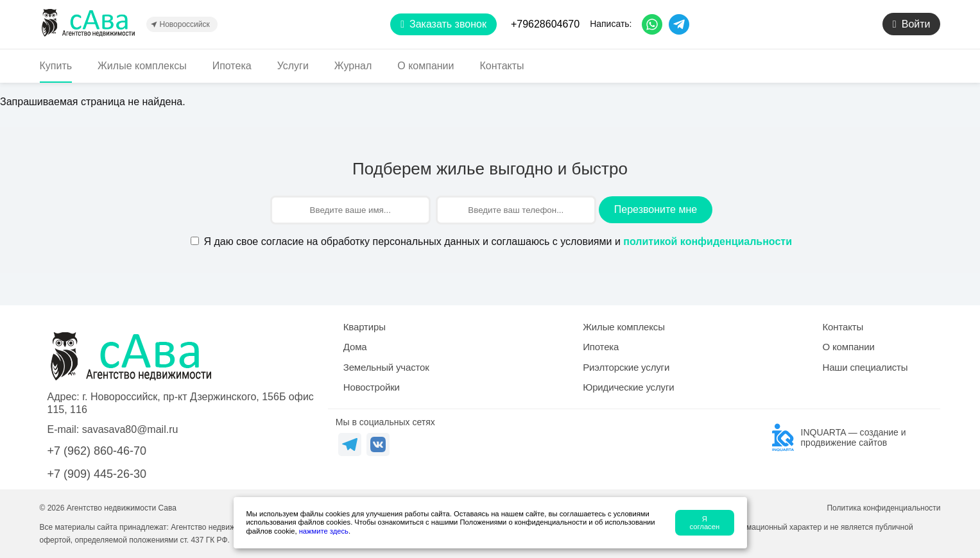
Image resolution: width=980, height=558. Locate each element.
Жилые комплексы (142, 66)
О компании (426, 66)
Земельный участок (386, 367)
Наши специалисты (865, 367)
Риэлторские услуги (626, 367)
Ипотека (232, 66)
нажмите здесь (324, 531)
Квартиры (365, 327)
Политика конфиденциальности (883, 508)
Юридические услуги (628, 387)
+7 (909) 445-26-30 (97, 474)
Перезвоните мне (656, 209)
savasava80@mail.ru (130, 429)
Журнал (353, 66)
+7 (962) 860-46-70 (97, 451)
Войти (912, 24)
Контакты (502, 66)
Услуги (293, 66)
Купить (56, 66)
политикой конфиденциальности (708, 241)
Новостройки (372, 387)
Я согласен (705, 523)
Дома (355, 347)
